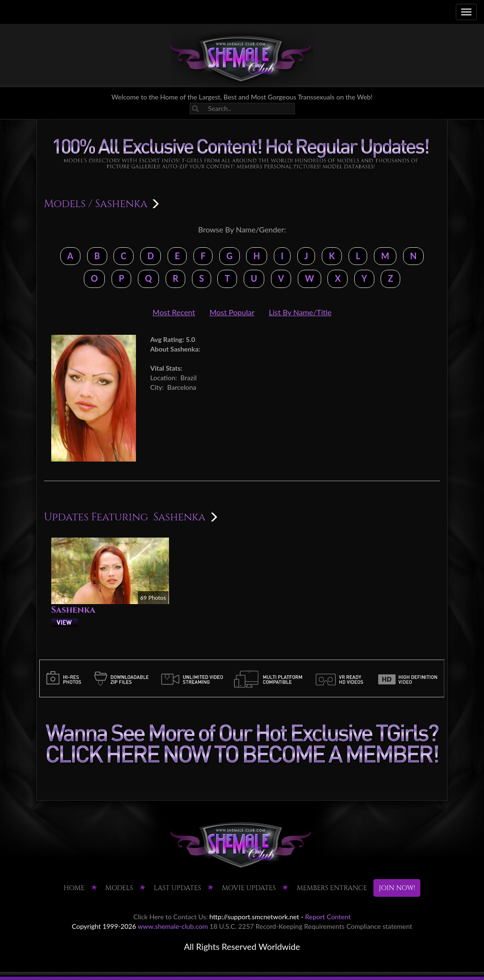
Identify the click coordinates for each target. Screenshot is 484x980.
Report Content (328, 917)
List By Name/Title (300, 312)
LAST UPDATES (177, 888)
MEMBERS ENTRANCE (332, 888)
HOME (74, 888)
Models (65, 204)
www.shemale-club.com (173, 926)
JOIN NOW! (397, 888)
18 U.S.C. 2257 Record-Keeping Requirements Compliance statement (311, 926)
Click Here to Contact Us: (171, 917)
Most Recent (174, 312)
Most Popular (232, 312)
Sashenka (73, 610)
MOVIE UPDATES (249, 888)
